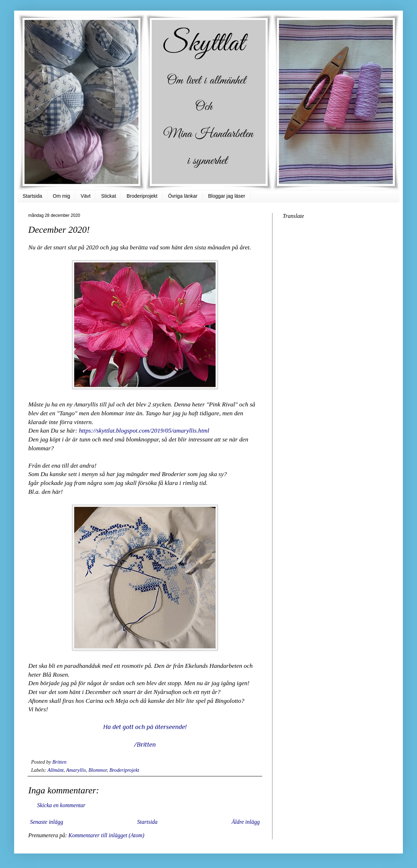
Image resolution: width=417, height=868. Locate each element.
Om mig (61, 196)
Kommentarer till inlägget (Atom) (106, 835)
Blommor (98, 770)
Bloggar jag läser (227, 196)
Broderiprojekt (142, 196)
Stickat (108, 196)
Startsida (32, 196)
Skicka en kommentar (61, 805)
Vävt (86, 196)
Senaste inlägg (47, 822)
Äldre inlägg (246, 822)
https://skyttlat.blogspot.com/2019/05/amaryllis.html (144, 430)
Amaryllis (76, 770)
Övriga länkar (183, 196)
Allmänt (56, 770)
